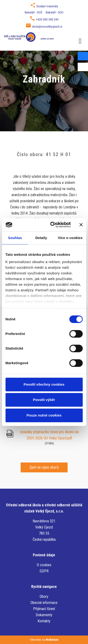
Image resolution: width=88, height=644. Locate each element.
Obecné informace (44, 603)
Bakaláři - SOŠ (33, 12)
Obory (44, 597)
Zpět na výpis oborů (44, 467)
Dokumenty (44, 615)
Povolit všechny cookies (44, 384)
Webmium (52, 640)
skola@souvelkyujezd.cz (47, 27)
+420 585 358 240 (47, 20)
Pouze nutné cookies (44, 415)
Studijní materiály (47, 6)
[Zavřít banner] (81, 225)
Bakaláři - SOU (55, 12)
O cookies (44, 565)
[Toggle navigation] (80, 40)
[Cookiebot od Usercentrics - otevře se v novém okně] (52, 225)
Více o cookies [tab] (70, 238)
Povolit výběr (44, 400)
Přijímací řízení (44, 609)
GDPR (44, 571)
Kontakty (44, 621)
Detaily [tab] (41, 238)
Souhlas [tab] (15, 238)
